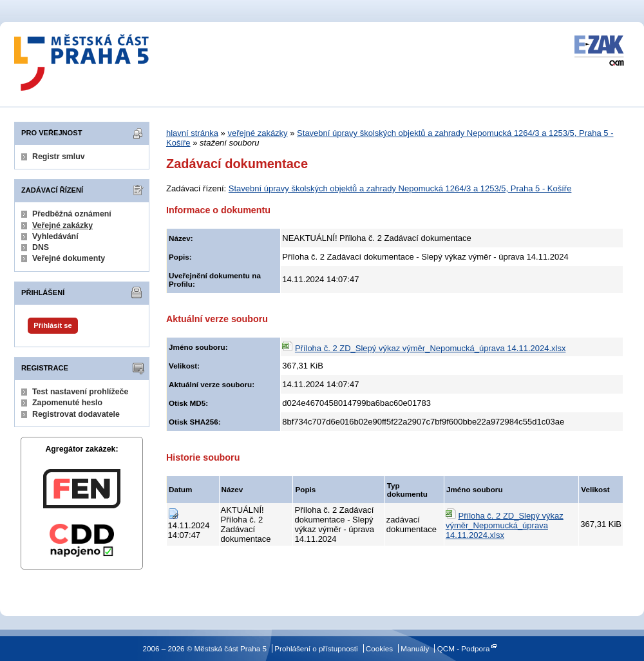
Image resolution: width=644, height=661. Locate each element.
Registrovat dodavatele (76, 414)
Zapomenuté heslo (67, 403)
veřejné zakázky (257, 133)
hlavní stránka (192, 133)
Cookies (379, 648)
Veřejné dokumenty (69, 258)
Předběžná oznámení (72, 214)
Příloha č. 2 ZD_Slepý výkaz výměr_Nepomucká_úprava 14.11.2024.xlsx (431, 348)
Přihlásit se (52, 325)
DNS (41, 247)
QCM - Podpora (464, 648)
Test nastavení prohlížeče (80, 392)
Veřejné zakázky (62, 225)
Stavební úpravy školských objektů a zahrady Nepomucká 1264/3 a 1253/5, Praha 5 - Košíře (400, 188)
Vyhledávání (55, 236)
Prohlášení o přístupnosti (316, 648)
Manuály (415, 648)
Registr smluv (59, 157)
